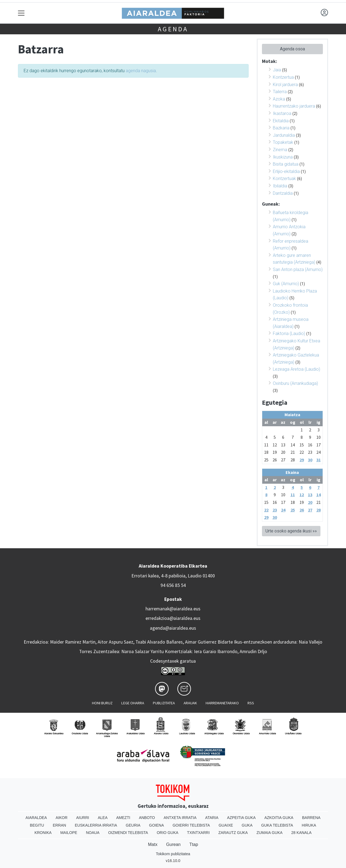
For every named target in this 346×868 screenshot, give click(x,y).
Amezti (123, 818)
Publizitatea (164, 703)
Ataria (212, 818)
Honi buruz (102, 703)
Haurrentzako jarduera (294, 106)
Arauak (190, 703)
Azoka (279, 99)
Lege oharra (133, 703)
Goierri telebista (191, 825)
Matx (153, 844)
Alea (103, 818)
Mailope (69, 833)
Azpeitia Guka (241, 818)
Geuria (133, 825)
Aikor (61, 818)
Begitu (37, 825)
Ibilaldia (280, 186)
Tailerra (280, 92)
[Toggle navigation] (21, 13)
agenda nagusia (141, 71)
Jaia (277, 70)
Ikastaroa (282, 113)
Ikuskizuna (283, 157)
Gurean (173, 844)
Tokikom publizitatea (173, 854)
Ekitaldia (281, 121)
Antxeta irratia (180, 818)
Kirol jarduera (285, 85)
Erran (59, 825)
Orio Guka (167, 833)
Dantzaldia (283, 193)
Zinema (280, 150)
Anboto (147, 818)
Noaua (93, 833)
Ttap (194, 844)
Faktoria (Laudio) (289, 334)
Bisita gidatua (286, 164)
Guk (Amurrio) (286, 284)
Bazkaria (281, 128)
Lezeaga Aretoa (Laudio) (296, 369)
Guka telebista (277, 825)
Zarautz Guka (233, 833)
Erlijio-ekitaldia (286, 171)
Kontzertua (283, 77)
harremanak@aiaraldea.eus (173, 609)
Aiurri (83, 818)
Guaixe (226, 825)
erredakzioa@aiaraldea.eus (173, 618)
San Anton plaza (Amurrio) (298, 269)
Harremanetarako (222, 703)
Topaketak (283, 142)
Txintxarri (198, 833)
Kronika (43, 833)
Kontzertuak (284, 179)
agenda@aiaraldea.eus (173, 628)
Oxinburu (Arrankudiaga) (295, 383)
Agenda (173, 29)
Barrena (311, 818)
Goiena (156, 825)
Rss (251, 703)
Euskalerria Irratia (96, 825)
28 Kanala (302, 833)
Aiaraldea (36, 818)
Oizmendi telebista (128, 833)
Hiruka (309, 825)
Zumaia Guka (270, 833)
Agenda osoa (292, 49)
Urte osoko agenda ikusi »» (291, 531)
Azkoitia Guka (279, 818)
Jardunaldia (284, 135)
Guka (247, 825)
